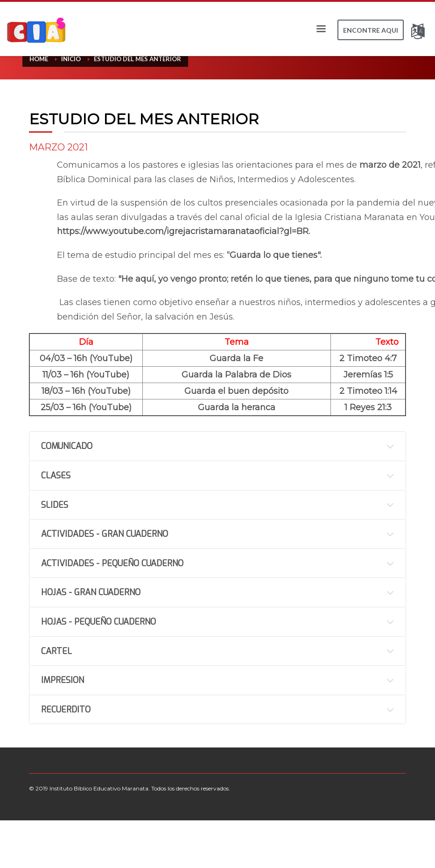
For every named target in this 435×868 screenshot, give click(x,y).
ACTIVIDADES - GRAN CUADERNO (105, 534)
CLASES (56, 476)
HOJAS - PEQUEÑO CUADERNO (98, 622)
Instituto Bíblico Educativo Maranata (99, 788)
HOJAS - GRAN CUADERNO (91, 592)
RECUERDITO (66, 710)
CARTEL (56, 651)
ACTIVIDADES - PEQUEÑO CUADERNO (112, 563)
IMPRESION (63, 680)
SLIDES (55, 505)
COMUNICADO (67, 446)
